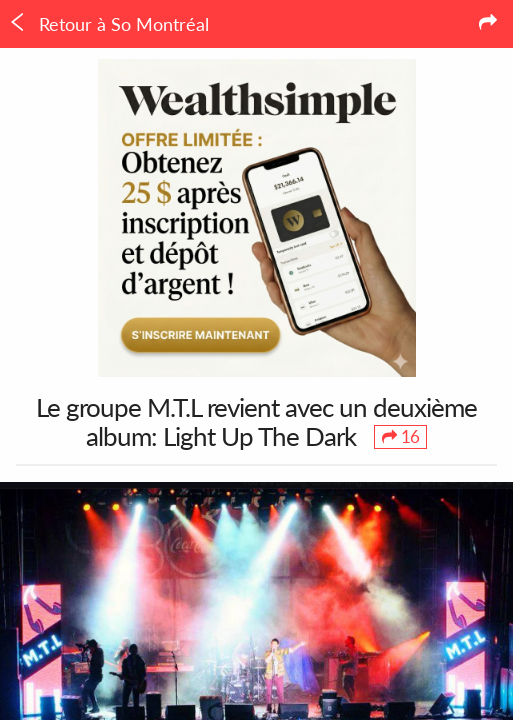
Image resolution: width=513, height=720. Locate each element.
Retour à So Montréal (108, 24)
